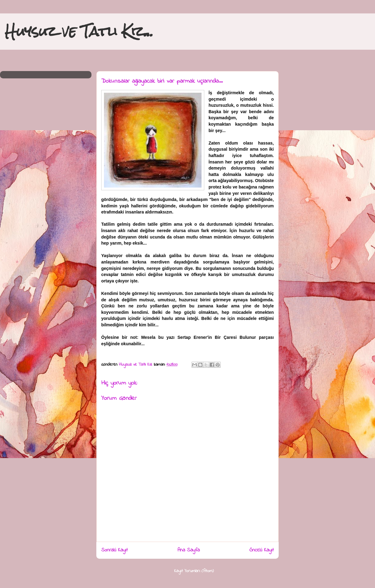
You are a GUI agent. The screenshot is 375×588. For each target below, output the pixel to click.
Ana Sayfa (189, 550)
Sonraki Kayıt (114, 550)
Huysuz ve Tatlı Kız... (79, 31)
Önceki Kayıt (262, 550)
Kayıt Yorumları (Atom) (194, 571)
